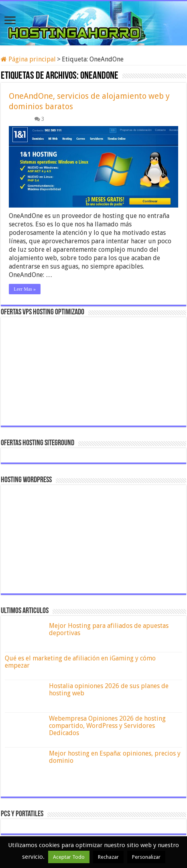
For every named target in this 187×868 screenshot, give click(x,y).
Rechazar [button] (108, 857)
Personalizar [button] (146, 857)
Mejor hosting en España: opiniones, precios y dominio (115, 757)
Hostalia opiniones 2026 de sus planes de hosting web (109, 690)
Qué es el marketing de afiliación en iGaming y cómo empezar (80, 662)
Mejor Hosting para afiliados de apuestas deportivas (109, 629)
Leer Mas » (25, 289)
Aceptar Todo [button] (69, 857)
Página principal (28, 59)
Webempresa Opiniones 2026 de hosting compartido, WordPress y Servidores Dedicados (107, 726)
